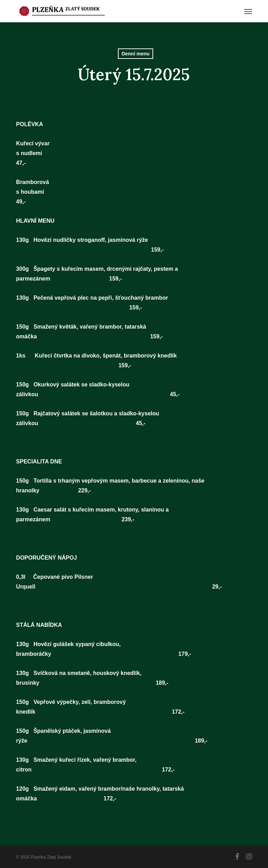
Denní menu (135, 54)
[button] (248, 11)
